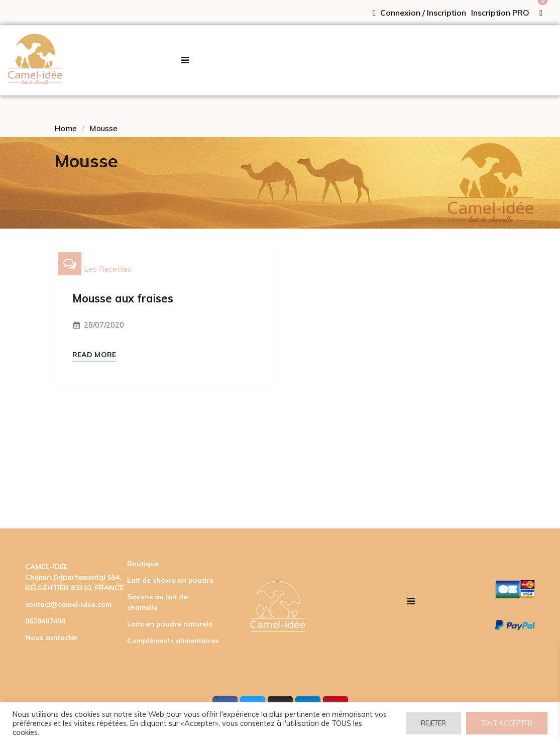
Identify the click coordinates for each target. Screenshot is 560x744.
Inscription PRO (500, 13)
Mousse (103, 128)
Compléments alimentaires (173, 641)
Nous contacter (51, 637)
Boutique (143, 564)
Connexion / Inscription (419, 13)
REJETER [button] (433, 723)
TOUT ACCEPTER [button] (507, 723)
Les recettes (108, 269)
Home (66, 128)
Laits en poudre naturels (170, 624)
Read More (94, 355)
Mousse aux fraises (123, 298)
